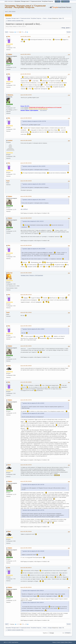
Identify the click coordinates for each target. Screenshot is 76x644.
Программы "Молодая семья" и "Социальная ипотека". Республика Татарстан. (25, 7)
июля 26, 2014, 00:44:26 (26, 74)
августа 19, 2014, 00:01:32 (26, 118)
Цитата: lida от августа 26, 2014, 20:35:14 (33, 591)
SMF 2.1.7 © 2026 (7, 642)
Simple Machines (15, 642)
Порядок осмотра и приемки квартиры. (38, 109)
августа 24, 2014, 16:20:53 (26, 140)
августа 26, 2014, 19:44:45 (26, 481)
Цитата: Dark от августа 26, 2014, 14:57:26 (34, 485)
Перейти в (45, 633)
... (24, 32)
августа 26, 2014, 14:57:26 (26, 465)
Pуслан (10, 273)
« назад (63, 28)
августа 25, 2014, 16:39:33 (26, 366)
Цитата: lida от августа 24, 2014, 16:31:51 (33, 221)
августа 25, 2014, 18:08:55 (26, 382)
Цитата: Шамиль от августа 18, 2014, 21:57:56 (34, 121)
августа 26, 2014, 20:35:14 (26, 568)
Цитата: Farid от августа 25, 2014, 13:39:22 (34, 329)
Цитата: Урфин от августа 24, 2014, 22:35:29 (34, 249)
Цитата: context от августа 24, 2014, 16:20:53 (34, 166)
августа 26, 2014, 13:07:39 (26, 400)
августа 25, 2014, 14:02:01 (26, 346)
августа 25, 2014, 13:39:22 (26, 312)
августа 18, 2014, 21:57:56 (26, 95)
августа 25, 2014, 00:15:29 (26, 245)
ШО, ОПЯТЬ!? (24, 209)
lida (9, 37)
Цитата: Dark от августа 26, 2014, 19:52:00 (34, 551)
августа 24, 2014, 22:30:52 (26, 196)
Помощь (54, 642)
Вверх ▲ (70, 642)
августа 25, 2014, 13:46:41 (26, 326)
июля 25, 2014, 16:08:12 (26, 54)
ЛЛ (63, 18)
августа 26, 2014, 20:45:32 (26, 587)
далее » (68, 28)
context (10, 140)
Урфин (60, 18)
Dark (9, 366)
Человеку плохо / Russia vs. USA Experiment (32, 275)
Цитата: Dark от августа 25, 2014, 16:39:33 (34, 403)
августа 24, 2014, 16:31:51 (26, 163)
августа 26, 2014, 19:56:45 (26, 548)
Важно (67, 642)
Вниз (7, 32)
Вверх (7, 624)
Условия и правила (60, 642)
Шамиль (10, 95)
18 (26, 32)
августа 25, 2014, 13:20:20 (26, 273)
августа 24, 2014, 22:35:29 (26, 218)
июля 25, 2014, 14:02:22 (26, 36)
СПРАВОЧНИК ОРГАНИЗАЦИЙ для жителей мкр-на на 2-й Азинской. (45, 107)
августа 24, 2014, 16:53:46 (26, 181)
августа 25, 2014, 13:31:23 (26, 295)
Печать (69, 32)
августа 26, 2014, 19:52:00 (26, 531)
